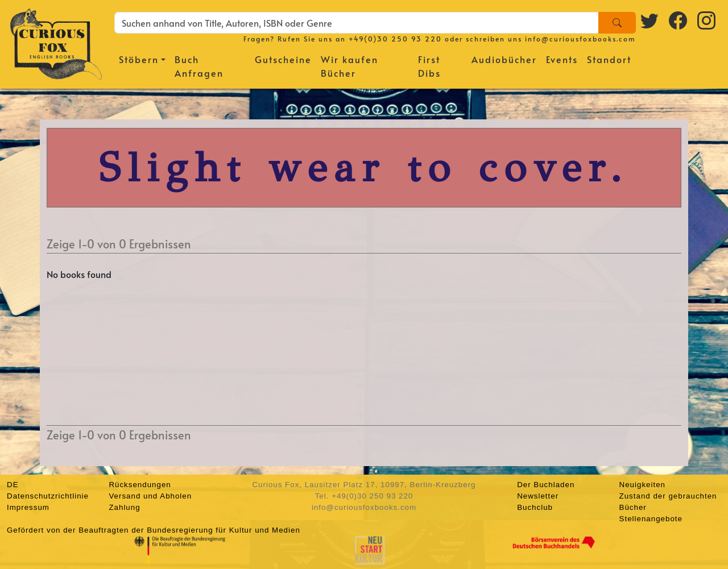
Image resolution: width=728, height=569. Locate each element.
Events (562, 59)
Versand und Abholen (150, 496)
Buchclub (535, 507)
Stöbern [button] (139, 59)
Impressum (28, 507)
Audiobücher (504, 59)
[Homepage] (56, 43)
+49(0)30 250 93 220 (395, 39)
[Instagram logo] (707, 20)
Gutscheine (283, 59)
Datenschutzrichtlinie (48, 496)
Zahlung (124, 507)
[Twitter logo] (650, 20)
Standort (609, 59)
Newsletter (538, 496)
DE (13, 485)
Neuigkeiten (642, 485)
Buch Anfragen (199, 66)
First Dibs (429, 66)
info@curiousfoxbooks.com (580, 39)
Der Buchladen (546, 485)
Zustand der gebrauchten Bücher (668, 502)
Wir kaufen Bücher (349, 66)
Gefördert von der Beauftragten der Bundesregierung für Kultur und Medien (154, 530)
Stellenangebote (651, 519)
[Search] (617, 23)
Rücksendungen (140, 485)
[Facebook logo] (679, 20)
